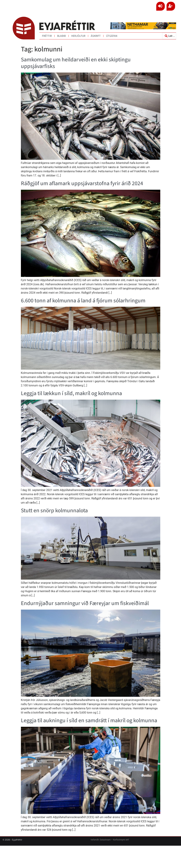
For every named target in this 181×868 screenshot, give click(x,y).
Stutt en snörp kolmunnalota (54, 511)
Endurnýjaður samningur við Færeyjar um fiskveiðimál (85, 603)
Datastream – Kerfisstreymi (112, 840)
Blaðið (61, 36)
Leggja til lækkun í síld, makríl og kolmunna (71, 393)
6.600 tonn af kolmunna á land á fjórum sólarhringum (83, 301)
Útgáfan (112, 36)
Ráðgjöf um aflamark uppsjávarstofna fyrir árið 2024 (82, 183)
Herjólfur (78, 36)
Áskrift (96, 36)
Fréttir (47, 36)
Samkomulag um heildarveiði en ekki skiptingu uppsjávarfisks (76, 63)
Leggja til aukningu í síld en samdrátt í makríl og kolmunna (89, 720)
